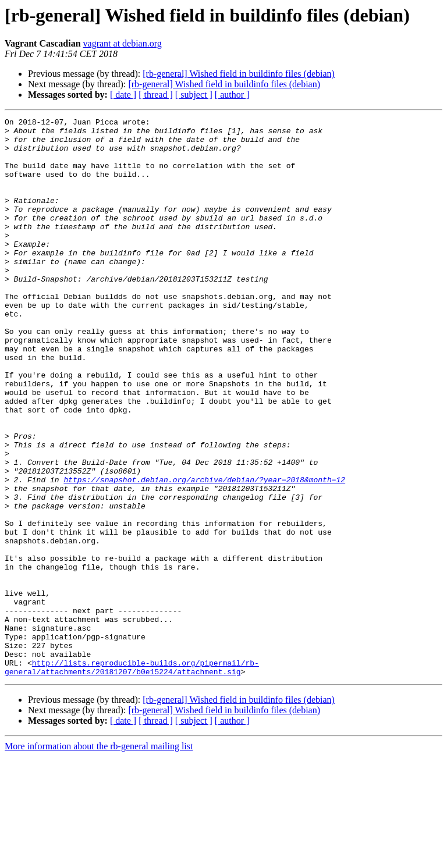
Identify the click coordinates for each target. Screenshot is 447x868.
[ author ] (232, 95)
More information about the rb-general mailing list (99, 858)
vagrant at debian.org (123, 43)
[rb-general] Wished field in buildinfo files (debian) (239, 74)
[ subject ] (194, 95)
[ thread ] (156, 95)
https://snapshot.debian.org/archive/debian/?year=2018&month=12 (204, 553)
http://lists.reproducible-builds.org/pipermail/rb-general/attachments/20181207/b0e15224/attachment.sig (132, 778)
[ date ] (123, 95)
